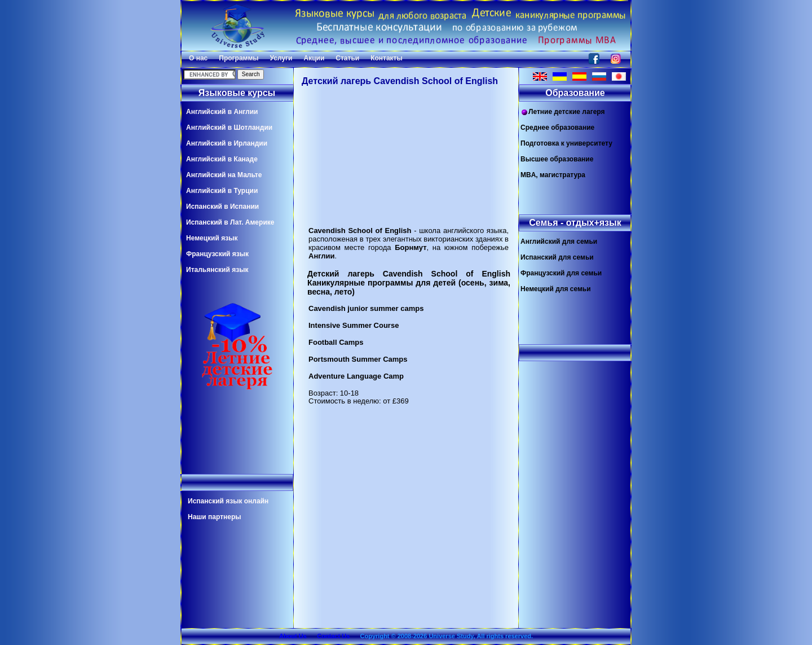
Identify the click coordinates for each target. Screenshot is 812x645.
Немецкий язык (212, 238)
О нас (198, 58)
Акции (314, 58)
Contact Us (333, 636)
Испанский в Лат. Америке (230, 222)
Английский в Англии (222, 112)
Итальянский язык (217, 270)
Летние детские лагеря (563, 112)
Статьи (347, 58)
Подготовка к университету (566, 143)
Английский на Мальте (224, 175)
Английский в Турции (222, 191)
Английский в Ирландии (227, 143)
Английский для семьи (559, 242)
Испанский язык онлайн (228, 501)
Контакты (387, 58)
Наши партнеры (215, 517)
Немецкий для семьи (556, 289)
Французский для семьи (561, 273)
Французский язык (217, 254)
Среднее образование (557, 128)
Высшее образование (557, 159)
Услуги (281, 58)
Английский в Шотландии (229, 128)
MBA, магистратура (553, 175)
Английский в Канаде (222, 159)
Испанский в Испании (222, 207)
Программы (239, 58)
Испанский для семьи (557, 257)
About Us (293, 636)
